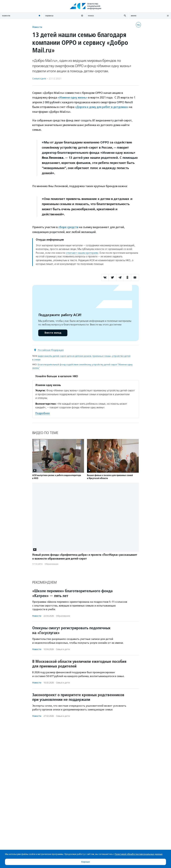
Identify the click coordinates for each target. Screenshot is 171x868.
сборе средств (68, 227)
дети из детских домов (79, 356)
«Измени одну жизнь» (73, 97)
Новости (37, 27)
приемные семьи (101, 356)
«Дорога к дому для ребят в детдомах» (102, 107)
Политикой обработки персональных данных (139, 854)
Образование (52, 564)
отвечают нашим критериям (82, 252)
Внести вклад (53, 332)
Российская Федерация (51, 350)
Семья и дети (39, 79)
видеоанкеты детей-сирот (52, 356)
